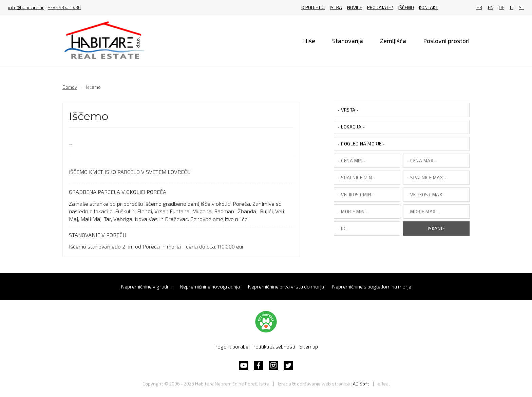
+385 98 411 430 (64, 8)
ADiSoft (361, 384)
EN (491, 8)
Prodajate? (380, 7)
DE (501, 8)
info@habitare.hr (26, 8)
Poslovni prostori (446, 41)
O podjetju (313, 7)
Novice (355, 7)
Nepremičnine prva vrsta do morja (286, 286)
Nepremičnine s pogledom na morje (372, 286)
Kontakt (429, 7)
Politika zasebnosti (274, 346)
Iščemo (406, 7)
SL (521, 8)
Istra (336, 7)
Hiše (309, 41)
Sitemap (309, 346)
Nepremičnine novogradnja (210, 286)
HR (479, 8)
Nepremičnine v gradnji (146, 286)
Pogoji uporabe (231, 346)
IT (512, 8)
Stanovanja (348, 41)
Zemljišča (393, 41)
